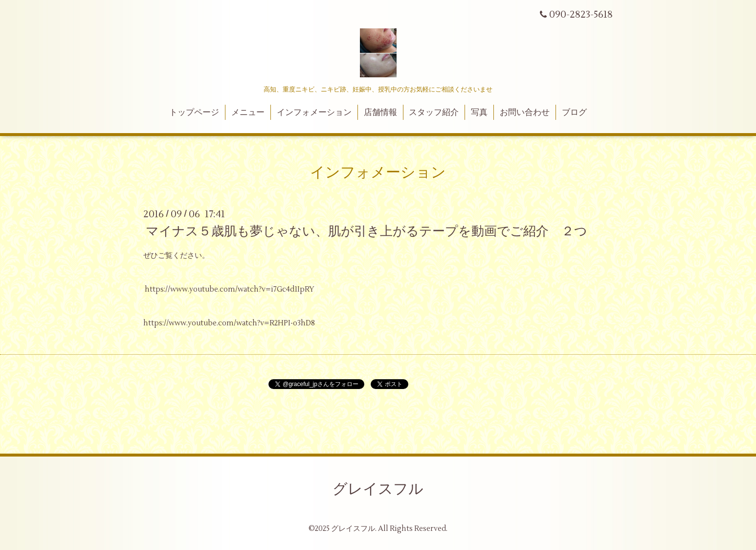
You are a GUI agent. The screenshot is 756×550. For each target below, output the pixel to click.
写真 (479, 113)
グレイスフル (378, 489)
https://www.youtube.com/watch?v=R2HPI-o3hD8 (229, 323)
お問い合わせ (525, 113)
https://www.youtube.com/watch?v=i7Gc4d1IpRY (230, 289)
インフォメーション (314, 113)
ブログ (574, 113)
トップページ (194, 113)
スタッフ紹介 (434, 113)
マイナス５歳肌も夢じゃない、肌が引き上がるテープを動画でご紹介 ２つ (367, 231)
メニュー (248, 113)
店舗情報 (380, 113)
